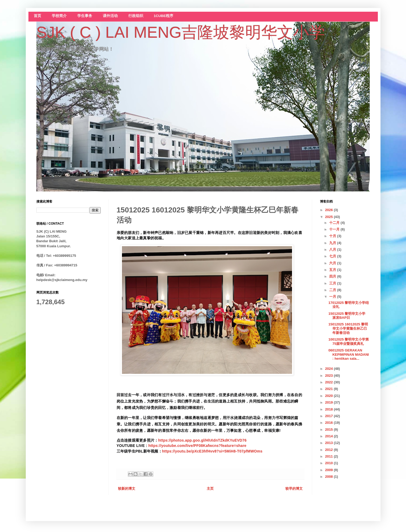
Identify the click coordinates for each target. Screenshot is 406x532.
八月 (333, 250)
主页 (210, 489)
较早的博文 (294, 489)
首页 (37, 16)
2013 (330, 443)
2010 (330, 463)
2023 (330, 376)
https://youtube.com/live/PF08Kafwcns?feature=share (197, 446)
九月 (333, 243)
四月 (333, 276)
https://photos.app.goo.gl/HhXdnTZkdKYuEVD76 (202, 440)
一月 (333, 297)
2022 (330, 382)
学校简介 (59, 16)
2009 (330, 470)
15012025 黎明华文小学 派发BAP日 (347, 316)
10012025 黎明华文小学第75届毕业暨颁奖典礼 (349, 342)
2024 (330, 369)
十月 (333, 236)
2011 (330, 456)
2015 (330, 430)
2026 (330, 210)
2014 (330, 436)
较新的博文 (127, 489)
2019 (330, 402)
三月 (333, 283)
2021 (330, 389)
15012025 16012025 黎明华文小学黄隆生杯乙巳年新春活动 (348, 328)
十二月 (335, 223)
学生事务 (85, 16)
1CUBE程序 (164, 16)
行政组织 (136, 16)
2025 (330, 217)
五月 (333, 270)
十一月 (335, 229)
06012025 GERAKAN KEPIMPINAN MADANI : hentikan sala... (349, 354)
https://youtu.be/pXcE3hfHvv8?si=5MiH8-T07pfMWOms (212, 451)
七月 (333, 256)
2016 (330, 423)
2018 (330, 409)
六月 (333, 263)
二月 (333, 290)
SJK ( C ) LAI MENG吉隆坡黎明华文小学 (181, 32)
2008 (330, 477)
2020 (330, 396)
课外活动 (110, 16)
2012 (330, 450)
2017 (330, 416)
